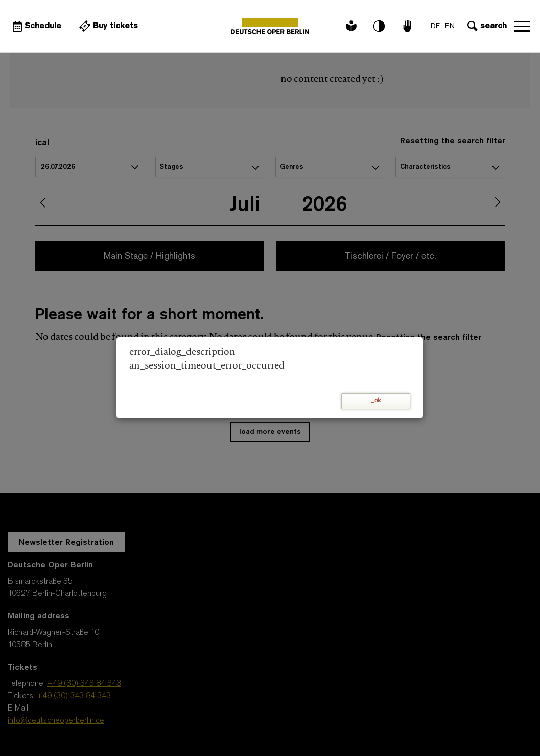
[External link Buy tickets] (107, 26)
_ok (376, 401)
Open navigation (522, 26)
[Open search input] (486, 26)
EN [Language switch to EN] (450, 26)
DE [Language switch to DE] (435, 26)
